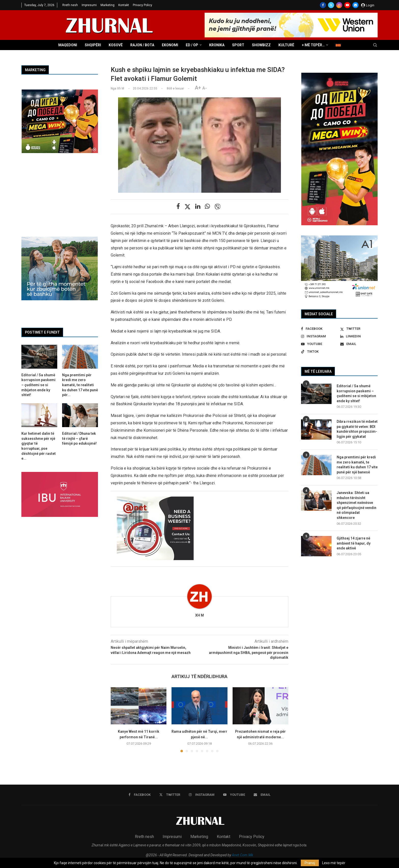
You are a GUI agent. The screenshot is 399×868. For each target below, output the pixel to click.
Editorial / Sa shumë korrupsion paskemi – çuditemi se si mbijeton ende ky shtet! (356, 393)
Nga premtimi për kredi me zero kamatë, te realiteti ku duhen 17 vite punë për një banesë (357, 465)
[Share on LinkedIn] (198, 206)
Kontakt (124, 5)
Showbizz (261, 45)
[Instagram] (339, 5)
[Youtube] (347, 5)
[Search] (375, 45)
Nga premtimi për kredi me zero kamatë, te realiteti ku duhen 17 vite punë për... (80, 385)
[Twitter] (331, 5)
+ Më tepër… (313, 45)
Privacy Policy (142, 5)
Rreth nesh (70, 5)
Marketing (108, 5)
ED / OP (192, 45)
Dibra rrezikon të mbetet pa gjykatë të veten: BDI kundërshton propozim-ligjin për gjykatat (357, 429)
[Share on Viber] (218, 207)
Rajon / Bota (142, 45)
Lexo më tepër (334, 863)
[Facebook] (323, 5)
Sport (238, 45)
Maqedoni (68, 45)
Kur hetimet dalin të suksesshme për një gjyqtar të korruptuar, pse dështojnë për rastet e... (39, 446)
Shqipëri (93, 45)
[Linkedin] (359, 336)
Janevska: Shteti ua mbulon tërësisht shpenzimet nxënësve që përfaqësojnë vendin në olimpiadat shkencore (357, 505)
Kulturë (286, 45)
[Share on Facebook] (178, 206)
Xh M (199, 615)
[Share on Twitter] (188, 207)
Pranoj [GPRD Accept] (310, 863)
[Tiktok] (320, 352)
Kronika (217, 45)
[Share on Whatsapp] (207, 206)
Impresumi (89, 5)
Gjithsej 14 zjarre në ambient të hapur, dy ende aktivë (354, 543)
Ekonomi (170, 45)
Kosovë (116, 45)
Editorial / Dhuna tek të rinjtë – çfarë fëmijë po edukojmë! (79, 438)
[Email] (355, 5)
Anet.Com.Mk (243, 855)
